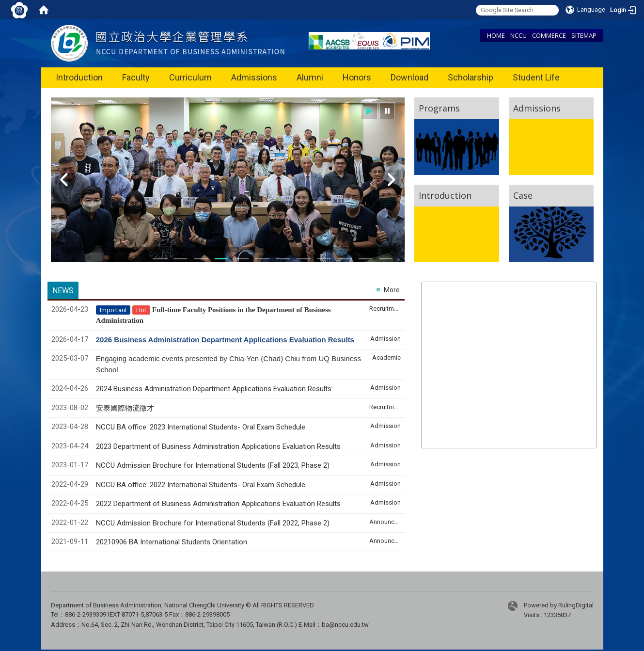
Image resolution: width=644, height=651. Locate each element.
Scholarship (471, 77)
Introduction (79, 77)
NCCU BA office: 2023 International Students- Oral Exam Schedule (201, 427)
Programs (439, 108)
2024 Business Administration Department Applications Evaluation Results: (214, 389)
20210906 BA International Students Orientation (172, 542)
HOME (496, 35)
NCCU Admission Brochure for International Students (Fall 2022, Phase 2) (213, 523)
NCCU (518, 35)
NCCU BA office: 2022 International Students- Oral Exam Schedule (201, 485)
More (392, 290)
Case (523, 195)
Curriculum (190, 77)
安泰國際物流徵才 (126, 408)
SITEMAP (584, 35)
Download (409, 77)
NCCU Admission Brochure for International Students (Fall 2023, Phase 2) (213, 465)
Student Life (536, 77)
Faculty (136, 77)
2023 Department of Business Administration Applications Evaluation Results (218, 446)
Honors (357, 77)
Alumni (310, 77)
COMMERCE (549, 35)
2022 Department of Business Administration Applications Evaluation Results (218, 504)
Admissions (254, 77)
